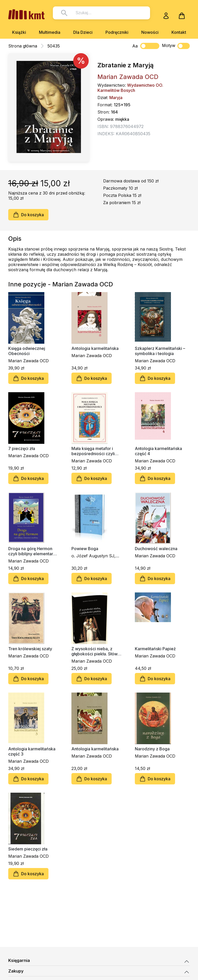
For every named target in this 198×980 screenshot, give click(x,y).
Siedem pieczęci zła (28, 849)
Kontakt (179, 32)
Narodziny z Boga (152, 749)
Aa (135, 46)
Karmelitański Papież (155, 649)
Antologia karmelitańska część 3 (32, 751)
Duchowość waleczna (156, 549)
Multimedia (50, 32)
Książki (19, 32)
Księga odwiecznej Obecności (27, 351)
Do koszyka (28, 215)
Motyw (176, 46)
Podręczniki (117, 32)
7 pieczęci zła (22, 448)
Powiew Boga (85, 549)
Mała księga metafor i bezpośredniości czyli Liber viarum (93, 451)
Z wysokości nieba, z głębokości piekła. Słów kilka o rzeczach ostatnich (97, 651)
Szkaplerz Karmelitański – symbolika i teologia (160, 351)
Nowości (150, 32)
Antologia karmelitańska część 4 (158, 451)
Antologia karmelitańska (95, 348)
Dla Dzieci (83, 32)
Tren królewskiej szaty (30, 649)
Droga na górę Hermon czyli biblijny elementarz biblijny (32, 551)
